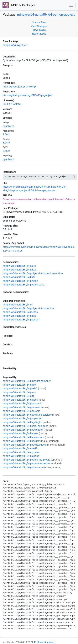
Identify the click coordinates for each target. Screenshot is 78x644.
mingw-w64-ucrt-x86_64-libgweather (23, 430)
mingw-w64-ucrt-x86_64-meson (20, 312)
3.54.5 (6, 143)
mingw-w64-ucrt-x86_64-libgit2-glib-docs (25, 426)
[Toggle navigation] (71, 5)
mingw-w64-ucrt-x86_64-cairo (19, 266)
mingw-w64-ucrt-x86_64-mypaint (21, 452)
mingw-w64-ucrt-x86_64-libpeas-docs (24, 437)
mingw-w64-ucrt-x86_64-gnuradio (22, 411)
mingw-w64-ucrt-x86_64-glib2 (19, 270)
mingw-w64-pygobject (15, 45)
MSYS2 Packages (19, 5)
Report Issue (39, 34)
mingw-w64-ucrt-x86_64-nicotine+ (22, 456)
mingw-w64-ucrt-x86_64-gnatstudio (23, 404)
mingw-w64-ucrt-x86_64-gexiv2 (20, 389)
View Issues (39, 30)
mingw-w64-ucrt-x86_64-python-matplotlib (27, 460)
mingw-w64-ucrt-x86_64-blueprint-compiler (27, 381)
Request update (46, 642)
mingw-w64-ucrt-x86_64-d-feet (20, 385)
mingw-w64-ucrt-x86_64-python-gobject (46, 14)
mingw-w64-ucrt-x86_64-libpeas (20, 433)
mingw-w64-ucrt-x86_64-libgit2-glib (22, 422)
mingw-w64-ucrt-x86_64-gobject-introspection (28, 308)
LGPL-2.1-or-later (12, 104)
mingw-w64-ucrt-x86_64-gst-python (22, 419)
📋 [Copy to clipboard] (74, 177)
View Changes (39, 26)
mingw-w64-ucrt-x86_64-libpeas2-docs (24, 445)
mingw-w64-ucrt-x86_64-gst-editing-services (27, 415)
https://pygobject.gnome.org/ (19, 87)
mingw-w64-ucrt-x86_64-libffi (19, 277)
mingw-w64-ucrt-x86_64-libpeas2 (21, 441)
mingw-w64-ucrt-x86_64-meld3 (20, 448)
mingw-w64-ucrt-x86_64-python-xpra (23, 467)
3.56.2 (6, 135)
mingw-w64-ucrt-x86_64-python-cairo (24, 285)
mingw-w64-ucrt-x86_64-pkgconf (21, 320)
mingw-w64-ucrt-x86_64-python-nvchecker (26, 463)
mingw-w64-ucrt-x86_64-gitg (19, 396)
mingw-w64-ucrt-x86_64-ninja (19, 316)
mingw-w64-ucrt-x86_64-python (20, 281)
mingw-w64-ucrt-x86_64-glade (20, 400)
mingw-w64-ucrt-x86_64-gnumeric (22, 407)
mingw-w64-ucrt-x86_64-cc (18, 305)
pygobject (8, 126)
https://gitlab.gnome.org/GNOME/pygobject (27, 95)
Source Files (39, 22)
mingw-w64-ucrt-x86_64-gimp (19, 392)
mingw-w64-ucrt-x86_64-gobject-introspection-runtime (33, 273)
